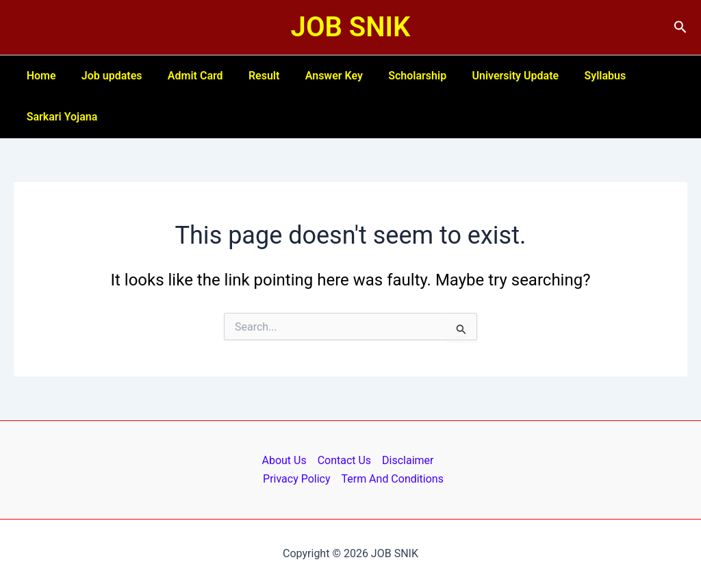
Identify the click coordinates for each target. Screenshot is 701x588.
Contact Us (345, 460)
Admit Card (187, 76)
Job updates (106, 76)
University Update (492, 76)
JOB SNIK (351, 27)
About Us (284, 460)
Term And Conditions (392, 479)
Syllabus (578, 76)
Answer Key (318, 76)
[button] (680, 27)
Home (39, 76)
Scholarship (397, 76)
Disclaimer (408, 460)
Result (251, 76)
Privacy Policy (297, 479)
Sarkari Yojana (60, 117)
